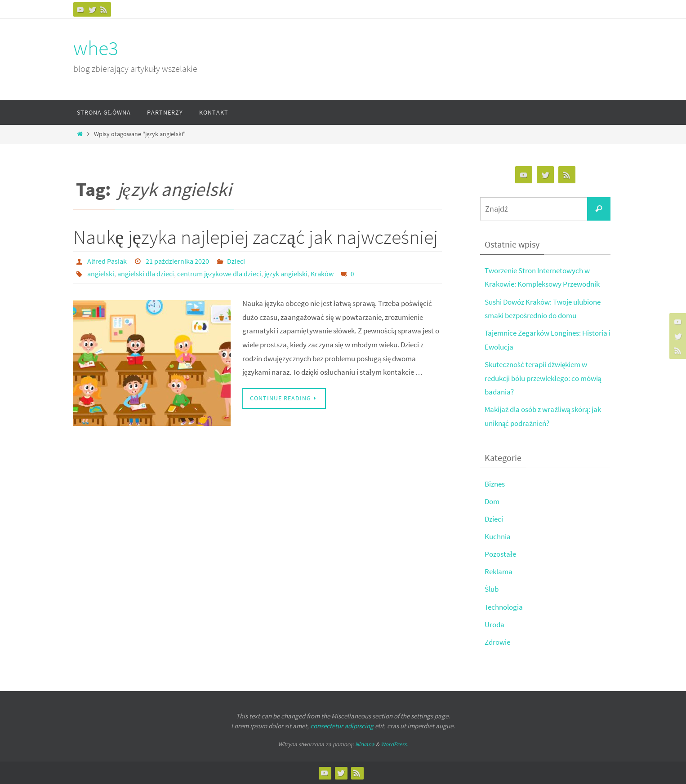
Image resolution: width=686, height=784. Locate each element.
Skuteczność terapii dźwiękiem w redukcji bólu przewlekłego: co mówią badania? (543, 378)
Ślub (492, 589)
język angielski (286, 274)
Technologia (504, 607)
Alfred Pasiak (107, 261)
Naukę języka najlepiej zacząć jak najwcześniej (256, 237)
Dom (492, 501)
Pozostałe (500, 554)
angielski (101, 274)
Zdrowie (497, 642)
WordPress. (394, 744)
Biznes (495, 484)
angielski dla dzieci (146, 274)
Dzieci (236, 261)
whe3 (96, 48)
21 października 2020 (177, 261)
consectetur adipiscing (342, 726)
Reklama (499, 571)
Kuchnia (498, 536)
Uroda (494, 625)
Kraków (322, 274)
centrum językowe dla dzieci (219, 274)
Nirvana (365, 744)
